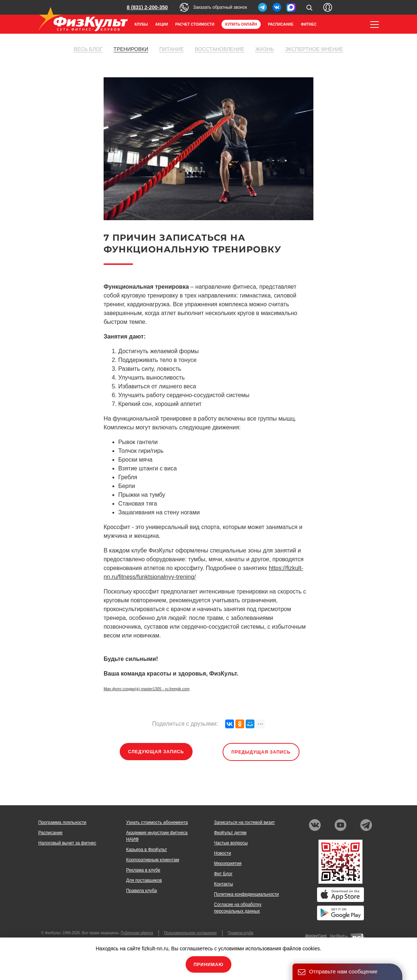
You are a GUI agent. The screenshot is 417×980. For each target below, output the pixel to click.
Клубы (141, 24)
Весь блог (88, 49)
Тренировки (131, 49)
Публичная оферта (137, 933)
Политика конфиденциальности (246, 894)
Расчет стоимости (195, 24)
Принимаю (209, 965)
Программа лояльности (62, 822)
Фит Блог (223, 874)
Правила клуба (141, 891)
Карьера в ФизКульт (146, 850)
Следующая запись (156, 752)
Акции (162, 24)
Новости (222, 853)
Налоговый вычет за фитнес (67, 843)
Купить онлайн (241, 24)
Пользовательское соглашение (190, 933)
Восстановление (219, 49)
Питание (172, 49)
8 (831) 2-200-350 (147, 7)
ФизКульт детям (230, 833)
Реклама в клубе (143, 870)
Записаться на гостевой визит (244, 822)
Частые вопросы (231, 843)
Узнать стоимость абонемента (157, 822)
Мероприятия (228, 863)
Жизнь (265, 49)
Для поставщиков (144, 880)
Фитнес (309, 24)
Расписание (281, 24)
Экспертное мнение (314, 49)
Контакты (223, 884)
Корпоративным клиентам (152, 860)
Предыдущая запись (261, 752)
